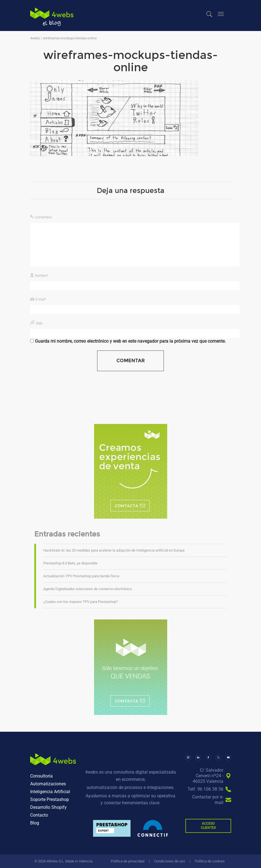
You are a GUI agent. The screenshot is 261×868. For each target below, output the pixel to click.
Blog (35, 823)
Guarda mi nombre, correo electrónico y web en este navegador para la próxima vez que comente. (130, 341)
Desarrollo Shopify (48, 807)
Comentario (44, 217)
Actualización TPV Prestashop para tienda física (81, 576)
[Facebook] (208, 757)
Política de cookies (210, 861)
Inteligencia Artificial (50, 792)
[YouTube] (228, 757)
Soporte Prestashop (50, 799)
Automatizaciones (48, 784)
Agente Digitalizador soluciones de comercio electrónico (88, 589)
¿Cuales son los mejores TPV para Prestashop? (81, 602)
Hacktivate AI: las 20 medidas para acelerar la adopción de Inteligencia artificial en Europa (114, 550)
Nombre (42, 276)
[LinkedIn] (198, 757)
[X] (218, 757)
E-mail (41, 299)
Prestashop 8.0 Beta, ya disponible (70, 563)
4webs (52, 17)
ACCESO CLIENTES (208, 826)
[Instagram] (188, 757)
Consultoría (41, 776)
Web (39, 323)
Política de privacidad (128, 861)
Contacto (39, 815)
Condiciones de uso (170, 861)
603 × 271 (68, 180)
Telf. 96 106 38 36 (205, 789)
